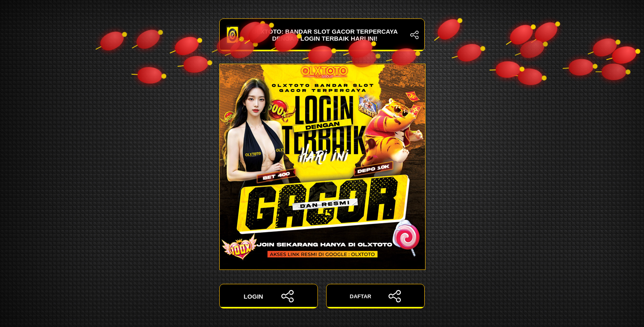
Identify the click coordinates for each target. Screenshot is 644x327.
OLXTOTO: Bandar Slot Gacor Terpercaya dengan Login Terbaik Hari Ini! (322, 35)
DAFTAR (376, 296)
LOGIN (269, 296)
